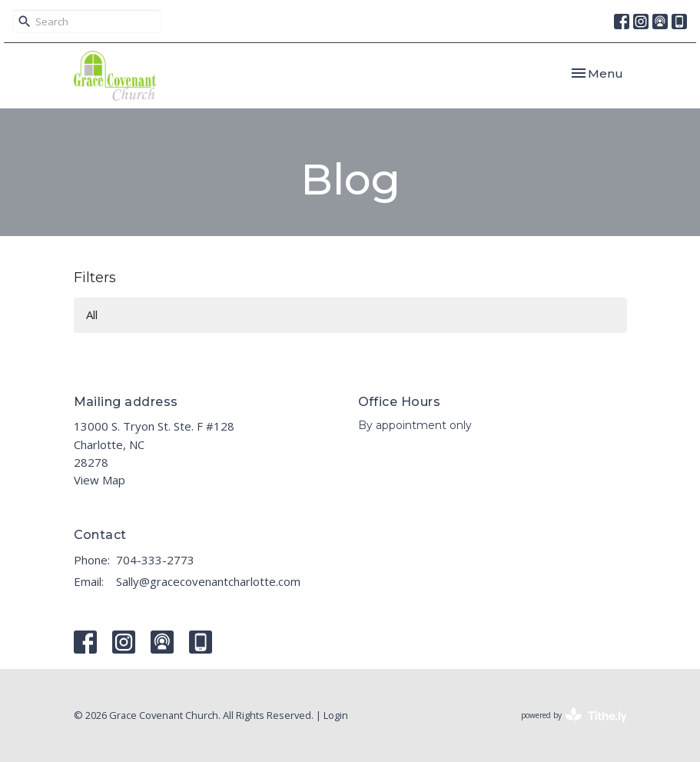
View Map (100, 480)
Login (336, 715)
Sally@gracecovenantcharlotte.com (208, 581)
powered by (574, 715)
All (92, 314)
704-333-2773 (155, 560)
